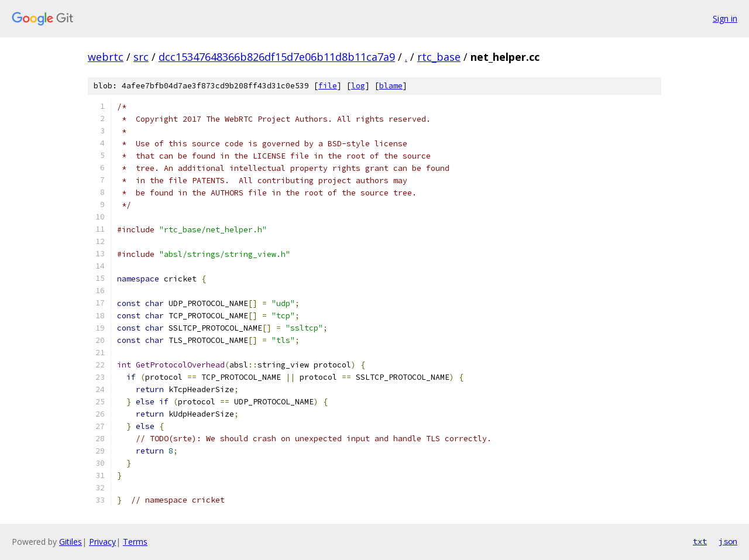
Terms (135, 542)
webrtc (106, 57)
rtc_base (439, 57)
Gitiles (71, 542)
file (328, 86)
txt (700, 541)
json (728, 541)
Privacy (102, 542)
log (358, 86)
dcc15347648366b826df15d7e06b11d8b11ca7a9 (277, 57)
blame (391, 86)
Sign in (725, 18)
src (141, 57)
